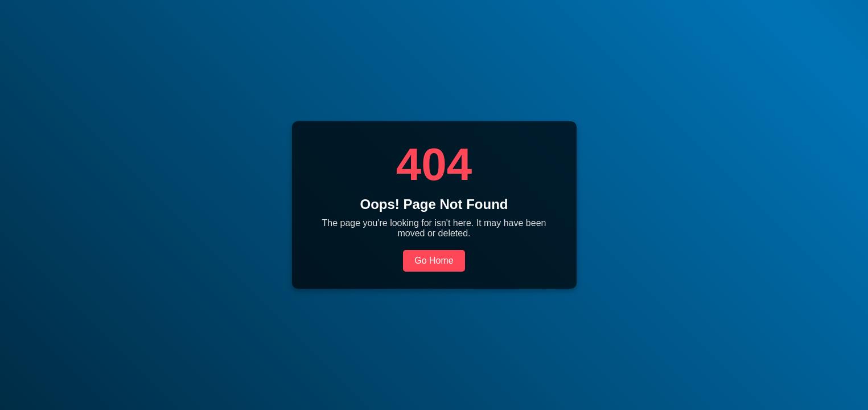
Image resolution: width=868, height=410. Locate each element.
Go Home (434, 261)
